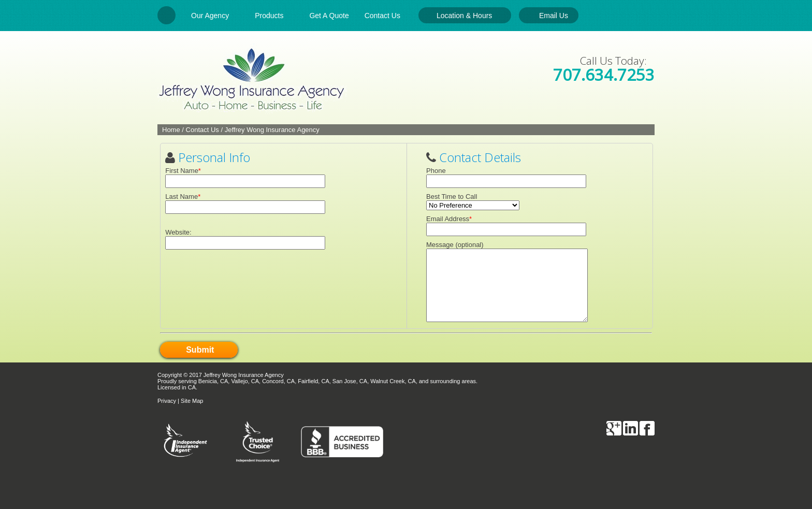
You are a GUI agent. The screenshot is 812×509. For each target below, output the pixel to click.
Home (171, 130)
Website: (178, 232)
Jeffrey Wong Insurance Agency (272, 130)
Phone (436, 171)
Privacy (167, 401)
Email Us (554, 16)
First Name (182, 171)
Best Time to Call (452, 197)
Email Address (448, 219)
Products (274, 16)
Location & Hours (464, 16)
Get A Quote (329, 16)
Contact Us (388, 16)
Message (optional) (455, 245)
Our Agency (215, 16)
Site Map (192, 401)
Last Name (182, 197)
